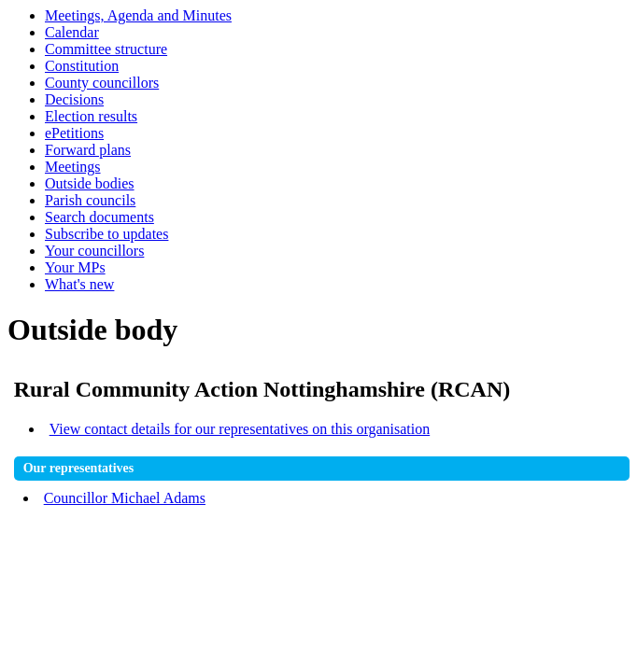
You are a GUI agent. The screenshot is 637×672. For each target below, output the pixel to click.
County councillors (102, 83)
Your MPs (75, 267)
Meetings (73, 167)
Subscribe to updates (106, 234)
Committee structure (106, 49)
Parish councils (90, 200)
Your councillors (94, 251)
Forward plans (88, 150)
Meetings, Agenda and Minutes (138, 15)
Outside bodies (90, 183)
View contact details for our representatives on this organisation (240, 429)
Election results (91, 116)
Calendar (72, 32)
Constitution (82, 66)
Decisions (74, 99)
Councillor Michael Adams (125, 498)
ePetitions (74, 133)
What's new (79, 284)
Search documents (99, 217)
